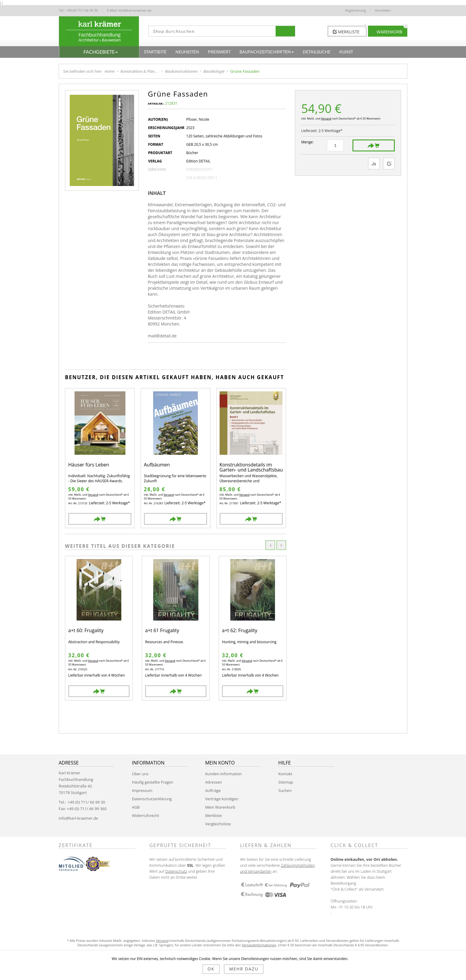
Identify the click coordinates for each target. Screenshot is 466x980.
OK (211, 969)
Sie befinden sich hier (83, 71)
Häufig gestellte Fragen (153, 782)
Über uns (140, 774)
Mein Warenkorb (220, 807)
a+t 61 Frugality (162, 631)
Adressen (213, 782)
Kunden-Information (223, 774)
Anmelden (383, 10)
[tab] (159, 193)
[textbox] (210, 31)
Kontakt (285, 774)
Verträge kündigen (222, 799)
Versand (326, 118)
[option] (99, 628)
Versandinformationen (259, 945)
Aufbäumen (157, 465)
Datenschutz (176, 871)
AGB (136, 807)
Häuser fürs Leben (89, 465)
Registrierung (355, 10)
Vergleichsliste (218, 824)
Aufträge (213, 790)
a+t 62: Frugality (240, 631)
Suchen (285, 790)
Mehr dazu (244, 969)
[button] (99, 52)
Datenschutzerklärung (152, 799)
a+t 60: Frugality (86, 631)
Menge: (307, 142)
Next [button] (281, 545)
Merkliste (213, 815)
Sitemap (286, 782)
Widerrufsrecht (146, 815)
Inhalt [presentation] (157, 193)
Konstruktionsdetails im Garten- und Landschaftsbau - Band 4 (251, 467)
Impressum (142, 790)
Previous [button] (270, 545)
